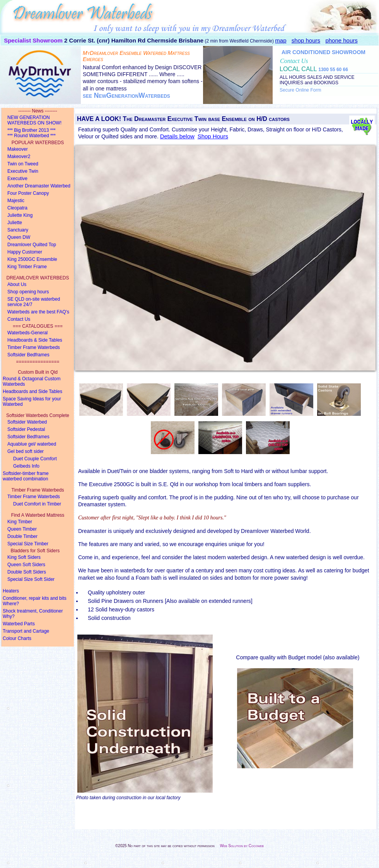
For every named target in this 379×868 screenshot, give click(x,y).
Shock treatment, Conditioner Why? (33, 614)
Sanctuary (18, 230)
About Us (17, 284)
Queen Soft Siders (26, 565)
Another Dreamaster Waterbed (39, 186)
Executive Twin (23, 171)
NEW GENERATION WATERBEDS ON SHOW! (34, 120)
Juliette (15, 223)
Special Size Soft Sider (31, 579)
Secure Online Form (300, 90)
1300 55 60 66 (333, 70)
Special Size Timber (28, 544)
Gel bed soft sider (26, 451)
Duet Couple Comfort (35, 459)
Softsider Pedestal (26, 429)
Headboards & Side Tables (35, 340)
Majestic (16, 201)
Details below (177, 136)
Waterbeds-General (27, 333)
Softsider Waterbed (27, 422)
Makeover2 (19, 157)
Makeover (18, 149)
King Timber (20, 522)
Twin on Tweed (23, 164)
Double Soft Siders (27, 572)
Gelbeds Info (26, 466)
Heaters (11, 591)
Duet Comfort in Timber (37, 504)
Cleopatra (17, 208)
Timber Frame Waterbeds (34, 347)
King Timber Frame (27, 267)
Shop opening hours (28, 292)
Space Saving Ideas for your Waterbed (32, 402)
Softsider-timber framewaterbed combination (26, 476)
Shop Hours (213, 136)
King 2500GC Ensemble (32, 259)
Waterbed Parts (19, 624)
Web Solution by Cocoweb (242, 846)
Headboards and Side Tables (32, 391)
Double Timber (22, 536)
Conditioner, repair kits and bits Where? (35, 601)
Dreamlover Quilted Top (32, 245)
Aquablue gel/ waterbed (32, 444)
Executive (17, 179)
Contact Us (19, 319)
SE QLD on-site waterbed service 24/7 (34, 302)
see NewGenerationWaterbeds (126, 95)
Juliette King (20, 215)
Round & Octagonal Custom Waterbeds (32, 381)
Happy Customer (25, 252)
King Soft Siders (24, 557)
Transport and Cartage (26, 631)
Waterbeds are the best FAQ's (38, 312)
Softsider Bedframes (28, 355)
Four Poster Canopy (28, 193)
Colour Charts (17, 638)
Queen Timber (22, 529)
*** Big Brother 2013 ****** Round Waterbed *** (32, 133)
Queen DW (19, 237)
